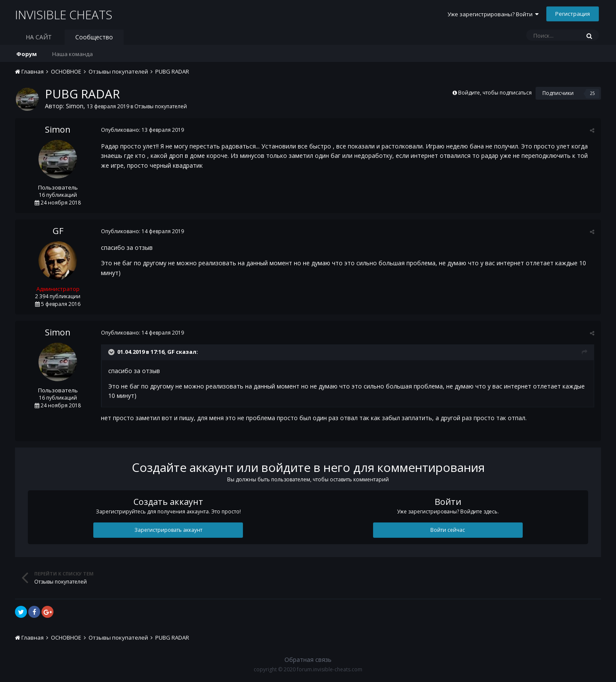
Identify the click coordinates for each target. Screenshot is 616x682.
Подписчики (558, 93)
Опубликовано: (142, 130)
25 (592, 93)
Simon (75, 106)
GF (58, 231)
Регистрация (573, 14)
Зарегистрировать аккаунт (168, 530)
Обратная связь (308, 660)
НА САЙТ (39, 37)
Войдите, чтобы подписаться (495, 93)
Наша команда (73, 54)
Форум (27, 54)
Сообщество (94, 37)
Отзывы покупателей (161, 106)
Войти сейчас (448, 530)
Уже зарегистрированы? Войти (493, 14)
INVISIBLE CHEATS (64, 15)
